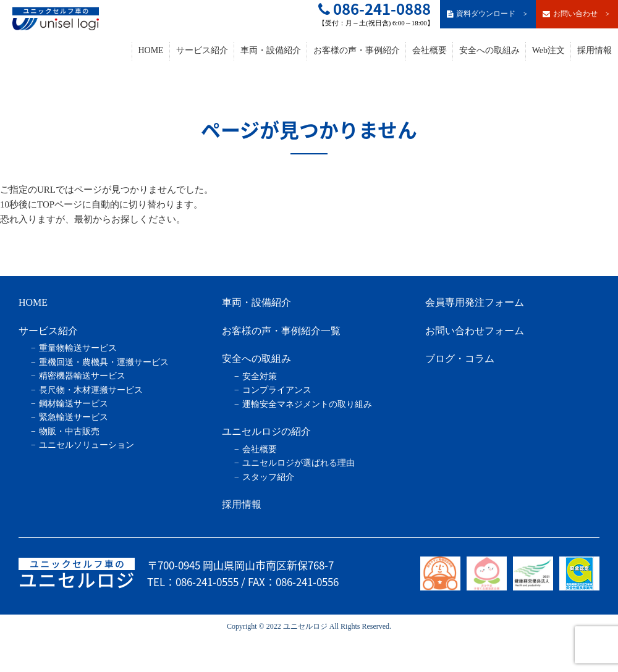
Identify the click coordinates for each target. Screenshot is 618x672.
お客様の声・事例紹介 (357, 50)
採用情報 (595, 50)
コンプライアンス (277, 390)
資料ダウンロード (488, 14)
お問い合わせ (577, 14)
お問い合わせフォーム (475, 331)
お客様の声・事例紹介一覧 (281, 331)
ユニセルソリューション (87, 445)
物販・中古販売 (69, 431)
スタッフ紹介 (268, 477)
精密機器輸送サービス (82, 376)
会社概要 (430, 50)
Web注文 (548, 50)
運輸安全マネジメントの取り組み (307, 404)
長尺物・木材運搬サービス (91, 390)
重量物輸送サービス (78, 348)
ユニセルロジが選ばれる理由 (298, 463)
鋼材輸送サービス (74, 404)
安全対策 (260, 376)
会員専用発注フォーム (475, 302)
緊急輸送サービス (74, 417)
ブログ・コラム (460, 359)
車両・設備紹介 (271, 50)
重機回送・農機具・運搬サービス (104, 362)
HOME (150, 50)
